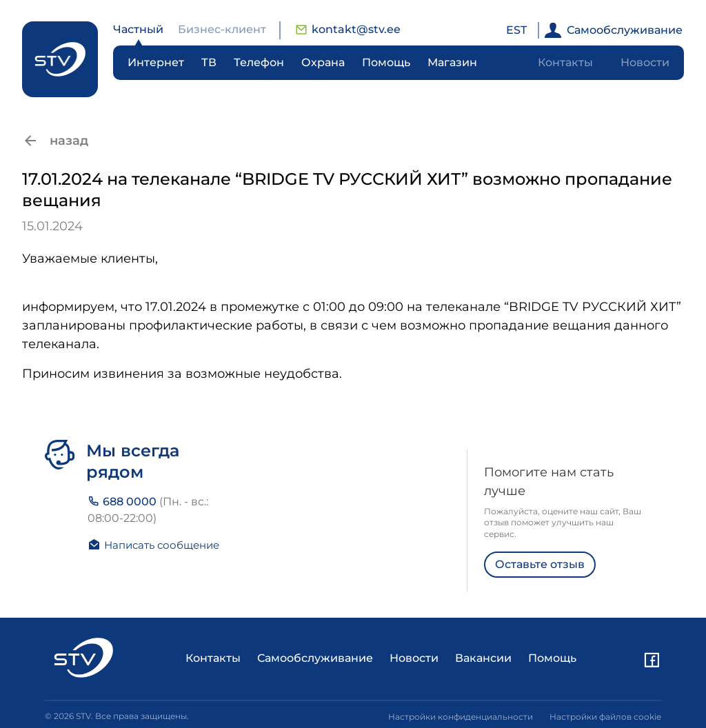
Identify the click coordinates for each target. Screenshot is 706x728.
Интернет (156, 62)
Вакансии (483, 658)
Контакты (565, 62)
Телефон (259, 62)
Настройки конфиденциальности (461, 717)
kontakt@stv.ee (348, 29)
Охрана (323, 62)
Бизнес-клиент (222, 29)
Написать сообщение (153, 545)
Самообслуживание (614, 30)
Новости (645, 62)
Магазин (452, 62)
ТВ (209, 62)
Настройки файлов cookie (605, 717)
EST (516, 30)
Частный (138, 29)
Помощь (386, 62)
